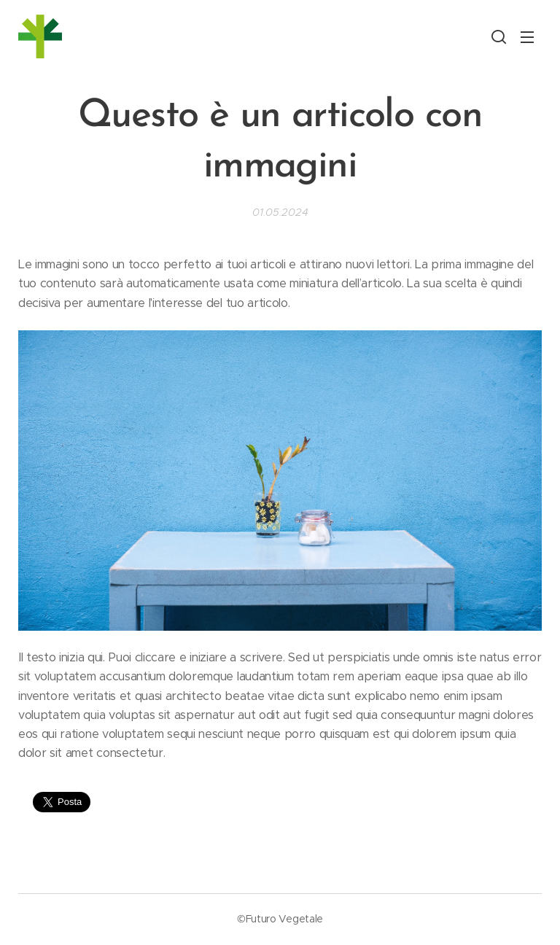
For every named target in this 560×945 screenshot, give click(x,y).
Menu (527, 37)
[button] (499, 36)
